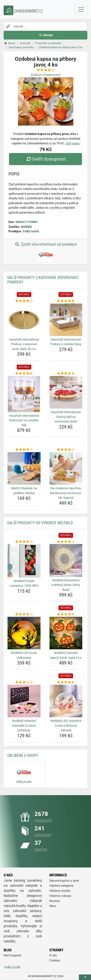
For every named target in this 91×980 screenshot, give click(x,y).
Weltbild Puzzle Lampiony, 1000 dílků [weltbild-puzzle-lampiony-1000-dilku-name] (24, 583)
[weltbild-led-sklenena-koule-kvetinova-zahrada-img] (66, 701)
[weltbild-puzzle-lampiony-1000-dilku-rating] (24, 542)
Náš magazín (12, 955)
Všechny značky (60, 891)
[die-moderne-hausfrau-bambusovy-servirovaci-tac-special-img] (66, 469)
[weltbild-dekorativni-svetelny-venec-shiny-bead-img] (66, 560)
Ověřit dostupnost (45, 159)
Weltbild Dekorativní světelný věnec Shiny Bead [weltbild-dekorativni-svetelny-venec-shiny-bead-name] (66, 585)
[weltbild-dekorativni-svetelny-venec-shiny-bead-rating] (66, 542)
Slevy (53, 906)
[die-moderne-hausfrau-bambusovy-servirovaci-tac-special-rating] (66, 450)
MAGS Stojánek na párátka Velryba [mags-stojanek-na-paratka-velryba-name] (24, 491)
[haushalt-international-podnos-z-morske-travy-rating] (66, 301)
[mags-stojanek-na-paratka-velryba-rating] (24, 450)
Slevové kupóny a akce (64, 881)
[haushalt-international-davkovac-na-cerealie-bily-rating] (24, 374)
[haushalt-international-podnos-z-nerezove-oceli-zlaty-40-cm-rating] (24, 301)
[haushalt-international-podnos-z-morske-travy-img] (66, 320)
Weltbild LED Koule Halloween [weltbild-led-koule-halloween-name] (24, 655)
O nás (53, 955)
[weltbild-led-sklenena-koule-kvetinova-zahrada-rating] (66, 682)
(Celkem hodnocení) (46, 75)
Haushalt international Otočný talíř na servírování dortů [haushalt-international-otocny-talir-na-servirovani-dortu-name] (66, 417)
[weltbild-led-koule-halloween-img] (24, 633)
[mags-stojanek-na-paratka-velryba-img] (24, 469)
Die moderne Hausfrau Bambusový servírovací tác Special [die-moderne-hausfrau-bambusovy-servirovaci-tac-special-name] (66, 493)
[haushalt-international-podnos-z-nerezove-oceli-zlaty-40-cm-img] (24, 320)
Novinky (55, 901)
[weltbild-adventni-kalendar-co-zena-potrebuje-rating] (24, 682)
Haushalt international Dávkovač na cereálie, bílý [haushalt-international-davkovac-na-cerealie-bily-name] (24, 420)
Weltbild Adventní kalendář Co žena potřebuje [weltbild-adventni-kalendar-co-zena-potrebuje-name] (24, 725)
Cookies (54, 960)
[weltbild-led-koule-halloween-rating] (24, 614)
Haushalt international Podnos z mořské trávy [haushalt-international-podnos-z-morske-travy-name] (66, 342)
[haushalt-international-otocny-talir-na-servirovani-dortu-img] (66, 392)
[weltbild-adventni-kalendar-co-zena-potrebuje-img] (24, 701)
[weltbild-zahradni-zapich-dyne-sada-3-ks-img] (66, 633)
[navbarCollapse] (81, 10)
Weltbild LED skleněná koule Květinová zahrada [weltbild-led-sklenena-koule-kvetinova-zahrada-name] (66, 725)
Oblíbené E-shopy (23, 755)
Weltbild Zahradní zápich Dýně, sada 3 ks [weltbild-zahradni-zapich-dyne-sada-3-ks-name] (66, 655)
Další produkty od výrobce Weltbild (40, 523)
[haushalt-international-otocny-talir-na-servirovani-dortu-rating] (66, 374)
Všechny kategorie (61, 886)
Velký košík (31, 231)
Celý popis (73, 143)
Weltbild (26, 227)
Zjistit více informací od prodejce (45, 252)
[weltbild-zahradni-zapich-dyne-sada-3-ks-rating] (66, 614)
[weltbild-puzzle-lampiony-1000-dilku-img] (24, 561)
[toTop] (85, 977)
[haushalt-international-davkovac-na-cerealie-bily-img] (24, 394)
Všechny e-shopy (60, 896)
